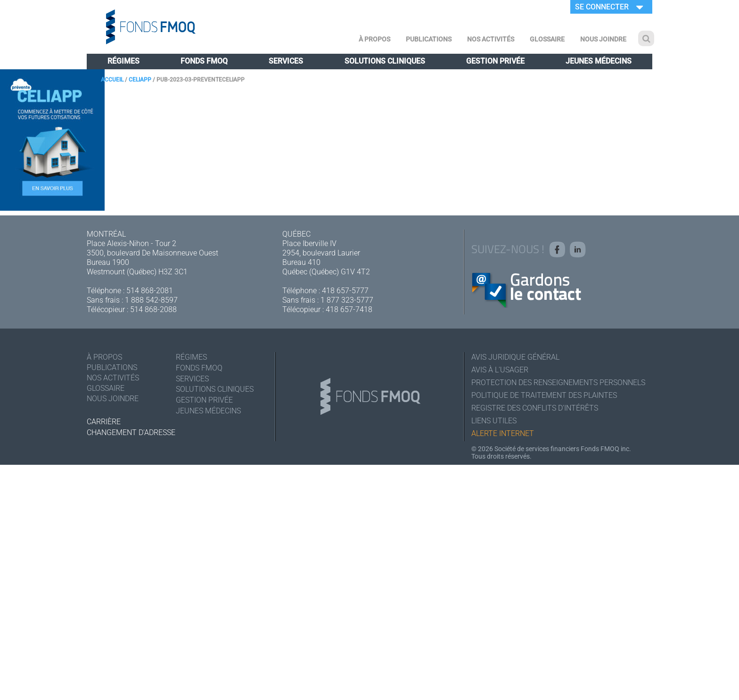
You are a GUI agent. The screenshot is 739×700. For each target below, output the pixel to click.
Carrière (104, 422)
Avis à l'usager (500, 370)
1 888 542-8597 (151, 300)
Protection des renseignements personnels (558, 383)
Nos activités (491, 39)
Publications (429, 39)
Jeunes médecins (599, 61)
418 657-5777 (345, 291)
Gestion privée (495, 61)
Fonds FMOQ (204, 61)
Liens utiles (494, 421)
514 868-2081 (150, 291)
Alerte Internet (503, 433)
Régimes (123, 61)
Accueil (112, 80)
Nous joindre (603, 39)
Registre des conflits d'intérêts (535, 408)
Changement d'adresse (131, 432)
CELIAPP (140, 80)
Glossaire (547, 39)
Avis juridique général (515, 357)
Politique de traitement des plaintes (544, 395)
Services (286, 61)
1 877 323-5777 (347, 300)
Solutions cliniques (385, 61)
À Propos (374, 39)
